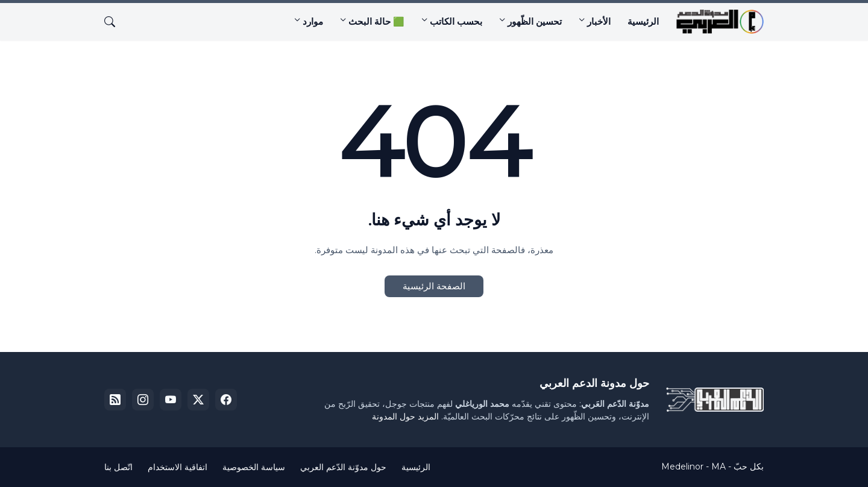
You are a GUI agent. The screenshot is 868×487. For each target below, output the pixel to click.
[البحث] (115, 22)
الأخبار (599, 21)
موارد (313, 21)
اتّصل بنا (118, 467)
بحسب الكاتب (456, 21)
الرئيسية (643, 21)
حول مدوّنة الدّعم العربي (343, 467)
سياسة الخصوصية (254, 467)
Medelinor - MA (693, 467)
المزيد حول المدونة (405, 416)
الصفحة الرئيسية (434, 286)
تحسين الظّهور (535, 21)
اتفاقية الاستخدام (178, 467)
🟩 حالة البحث (376, 21)
